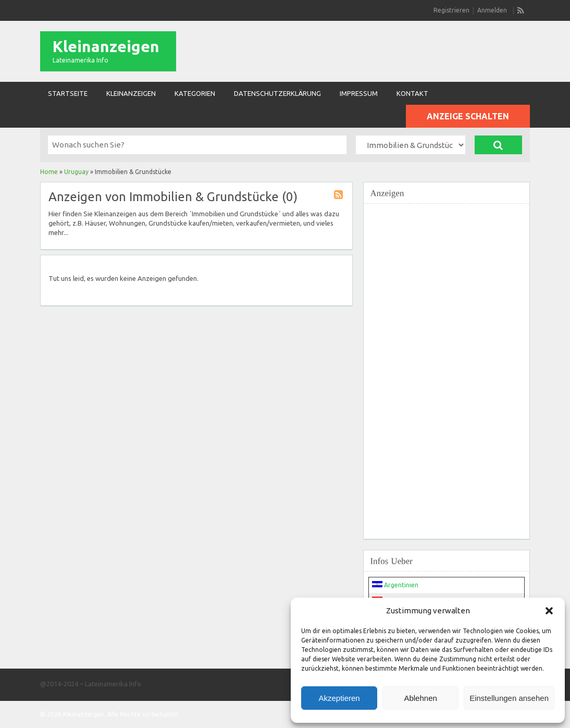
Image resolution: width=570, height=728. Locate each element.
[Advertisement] (447, 365)
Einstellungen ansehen (509, 698)
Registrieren (451, 10)
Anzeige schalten (468, 116)
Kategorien (195, 93)
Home (49, 172)
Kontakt (412, 93)
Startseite (68, 93)
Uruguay (76, 172)
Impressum (359, 93)
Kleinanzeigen (106, 46)
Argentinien (395, 585)
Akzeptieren (339, 698)
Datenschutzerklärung (277, 93)
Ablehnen (420, 698)
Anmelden (492, 10)
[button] (549, 611)
